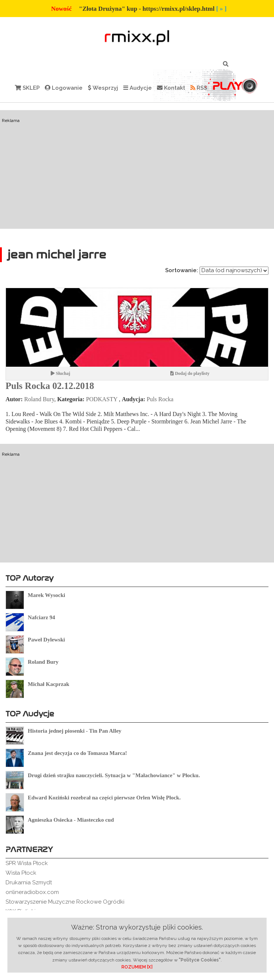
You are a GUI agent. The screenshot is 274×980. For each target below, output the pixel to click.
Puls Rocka (160, 399)
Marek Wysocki (46, 595)
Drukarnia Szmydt (29, 882)
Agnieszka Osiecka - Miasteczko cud (71, 820)
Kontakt (171, 88)
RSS (199, 88)
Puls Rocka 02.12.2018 (50, 386)
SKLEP (27, 88)
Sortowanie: (182, 270)
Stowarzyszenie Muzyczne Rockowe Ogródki (65, 902)
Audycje (138, 88)
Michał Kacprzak (49, 684)
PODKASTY (102, 399)
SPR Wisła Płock (27, 863)
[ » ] (221, 9)
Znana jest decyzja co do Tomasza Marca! (77, 753)
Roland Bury (39, 399)
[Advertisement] (137, 169)
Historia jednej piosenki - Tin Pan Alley (75, 731)
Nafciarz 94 (41, 617)
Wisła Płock (21, 873)
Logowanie (64, 88)
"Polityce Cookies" (200, 960)
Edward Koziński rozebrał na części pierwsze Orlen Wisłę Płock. (104, 798)
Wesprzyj (103, 88)
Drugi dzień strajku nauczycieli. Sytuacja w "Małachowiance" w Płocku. (114, 775)
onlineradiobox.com (32, 892)
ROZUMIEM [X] (137, 967)
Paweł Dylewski (46, 640)
